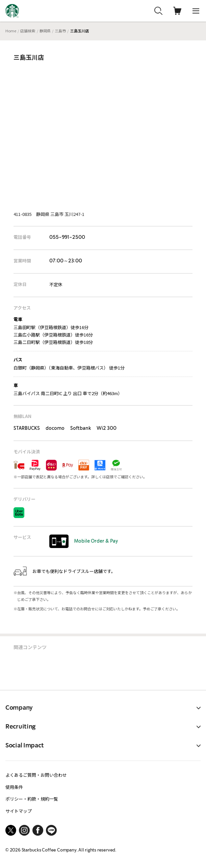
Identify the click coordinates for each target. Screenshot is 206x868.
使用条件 (14, 787)
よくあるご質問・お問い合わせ (36, 775)
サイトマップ (19, 811)
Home (11, 31)
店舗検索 (28, 31)
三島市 (60, 31)
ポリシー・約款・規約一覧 (32, 799)
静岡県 (45, 31)
